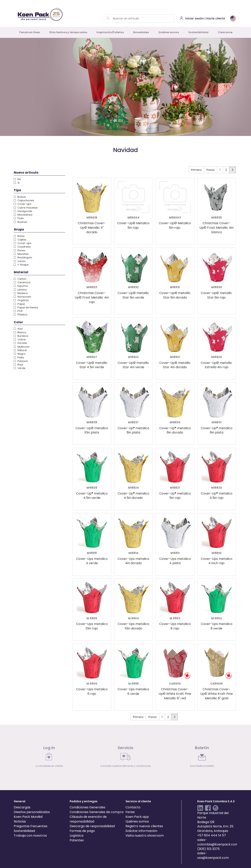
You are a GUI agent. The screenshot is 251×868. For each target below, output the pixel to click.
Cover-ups (23, 204)
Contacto (133, 807)
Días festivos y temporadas (68, 32)
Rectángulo (23, 257)
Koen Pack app (137, 817)
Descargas (22, 807)
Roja (18, 365)
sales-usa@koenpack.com (213, 855)
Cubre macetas (26, 208)
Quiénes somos (169, 32)
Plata (19, 357)
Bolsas (20, 197)
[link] (49, 758)
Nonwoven (22, 297)
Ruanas (20, 222)
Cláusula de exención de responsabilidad (88, 819)
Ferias (130, 812)
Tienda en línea (29, 32)
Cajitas (20, 240)
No (17, 179)
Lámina (20, 290)
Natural (20, 350)
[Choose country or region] (233, 18)
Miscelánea (23, 215)
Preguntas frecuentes (31, 826)
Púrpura (21, 361)
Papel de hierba (26, 307)
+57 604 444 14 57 (212, 835)
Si (17, 183)
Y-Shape (21, 265)
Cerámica (22, 282)
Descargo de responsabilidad (92, 826)
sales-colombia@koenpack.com (218, 842)
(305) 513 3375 (208, 849)
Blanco (20, 332)
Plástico (21, 315)
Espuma (21, 286)
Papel (19, 304)
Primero (196, 170)
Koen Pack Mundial (28, 817)
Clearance (225, 32)
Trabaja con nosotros (30, 836)
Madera (21, 293)
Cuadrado (22, 247)
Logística (76, 836)
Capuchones (24, 200)
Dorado (20, 343)
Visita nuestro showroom (145, 836)
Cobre (20, 339)
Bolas (19, 236)
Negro (20, 354)
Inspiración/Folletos (110, 32)
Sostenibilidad (198, 32)
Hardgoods (23, 211)
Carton (20, 279)
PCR (18, 311)
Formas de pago (82, 831)
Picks (19, 218)
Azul (18, 329)
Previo (211, 170)
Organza (21, 300)
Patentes (77, 840)
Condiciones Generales (87, 807)
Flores (19, 250)
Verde (20, 368)
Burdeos (21, 336)
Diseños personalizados (32, 812)
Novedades (141, 32)
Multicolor (22, 347)
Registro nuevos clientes (144, 826)
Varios (20, 261)
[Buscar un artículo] (108, 18)
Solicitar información (141, 831)
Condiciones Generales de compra (96, 812)
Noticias (20, 821)
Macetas (21, 254)
